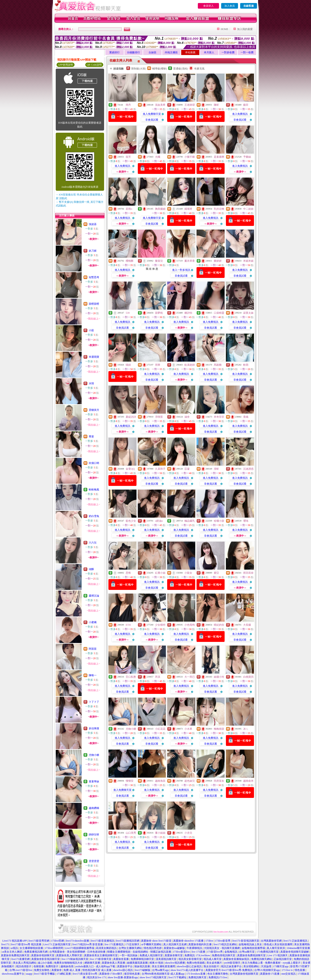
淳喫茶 (159, 417)
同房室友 (219, 781)
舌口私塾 (131, 677)
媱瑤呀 (188, 209)
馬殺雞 (218, 365)
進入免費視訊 (240, 114)
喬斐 (91, 436)
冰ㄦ (246, 729)
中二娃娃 (248, 209)
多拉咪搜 (94, 728)
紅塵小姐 (160, 573)
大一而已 (190, 677)
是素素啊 (219, 157)
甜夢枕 (159, 313)
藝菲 (246, 105)
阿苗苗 (93, 649)
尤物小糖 (94, 755)
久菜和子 (160, 469)
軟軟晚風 (94, 490)
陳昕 (216, 105)
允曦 (158, 157)
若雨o (129, 209)
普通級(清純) (181, 69)
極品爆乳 (190, 521)
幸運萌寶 (94, 357)
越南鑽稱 (94, 808)
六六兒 (93, 543)
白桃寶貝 (248, 677)
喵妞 (128, 365)
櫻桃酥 (130, 261)
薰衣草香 (190, 261)
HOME (225, 29)
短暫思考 (94, 277)
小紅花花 (160, 729)
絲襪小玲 (219, 677)
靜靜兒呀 (94, 835)
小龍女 (188, 573)
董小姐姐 (160, 833)
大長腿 (247, 625)
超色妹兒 (190, 781)
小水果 (188, 729)
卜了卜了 (94, 702)
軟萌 (246, 365)
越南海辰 (160, 781)
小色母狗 (190, 625)
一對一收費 (247, 52)
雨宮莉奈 (248, 573)
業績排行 (114, 52)
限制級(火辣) (139, 69)
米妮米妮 (248, 261)
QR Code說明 (94, 65)
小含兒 (188, 833)
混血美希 (160, 105)
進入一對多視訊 (181, 270)
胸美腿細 (160, 209)
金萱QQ (130, 469)
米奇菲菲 (219, 417)
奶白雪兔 (94, 516)
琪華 (158, 365)
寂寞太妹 (248, 313)
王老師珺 (190, 105)
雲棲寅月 (94, 410)
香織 (246, 417)
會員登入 (208, 6)
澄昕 (216, 469)
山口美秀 (131, 833)
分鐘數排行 (133, 52)
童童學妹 (94, 781)
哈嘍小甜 (219, 521)
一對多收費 (228, 52)
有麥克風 (199, 69)
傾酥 (91, 569)
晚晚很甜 (219, 729)
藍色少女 (131, 521)
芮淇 (158, 677)
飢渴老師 (190, 365)
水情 (91, 383)
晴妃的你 (219, 625)
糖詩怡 (188, 313)
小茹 (91, 330)
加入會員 (230, 6)
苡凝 (187, 469)
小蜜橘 (93, 622)
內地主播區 (171, 52)
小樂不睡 (190, 157)
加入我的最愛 (245, 29)
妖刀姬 (93, 251)
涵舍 (187, 417)
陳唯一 (93, 675)
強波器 (93, 224)
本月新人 (209, 52)
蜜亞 (216, 573)
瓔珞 (246, 521)
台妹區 (152, 52)
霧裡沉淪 (94, 596)
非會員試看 (152, 120)
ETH (128, 625)
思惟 (128, 573)
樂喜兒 (159, 261)
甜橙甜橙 (94, 304)
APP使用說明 (65, 65)
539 (128, 313)
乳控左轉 (219, 209)
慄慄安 (130, 781)
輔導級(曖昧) (160, 69)
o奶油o (159, 521)
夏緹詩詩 (131, 417)
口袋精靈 (219, 313)
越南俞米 (248, 781)
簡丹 (128, 105)
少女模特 (160, 625)
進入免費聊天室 (152, 114)
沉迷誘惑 (248, 469)
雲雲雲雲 (94, 861)
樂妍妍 (218, 261)
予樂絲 (247, 157)
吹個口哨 (94, 463)
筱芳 (128, 157)
